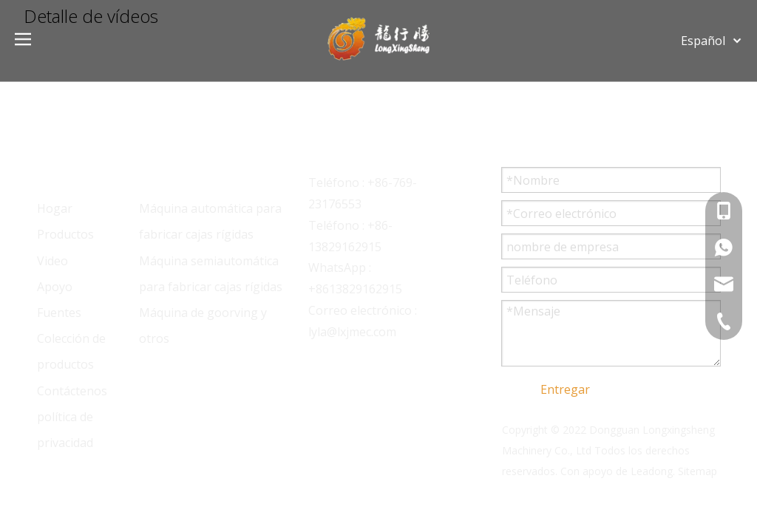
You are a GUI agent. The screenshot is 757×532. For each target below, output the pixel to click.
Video (52, 261)
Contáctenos (72, 391)
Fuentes (59, 313)
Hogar (55, 208)
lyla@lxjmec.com (352, 332)
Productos (65, 234)
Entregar (565, 389)
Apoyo (55, 287)
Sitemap (697, 471)
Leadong (652, 471)
